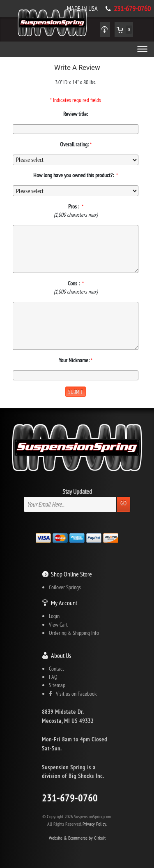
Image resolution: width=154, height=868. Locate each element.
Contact (56, 669)
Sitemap (57, 685)
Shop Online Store (71, 574)
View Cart (58, 625)
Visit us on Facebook (73, 694)
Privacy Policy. (95, 824)
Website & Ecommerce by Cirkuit (77, 838)
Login (54, 616)
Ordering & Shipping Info (74, 633)
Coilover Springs (65, 587)
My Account (64, 603)
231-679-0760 (132, 9)
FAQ (53, 677)
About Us (61, 655)
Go (123, 503)
